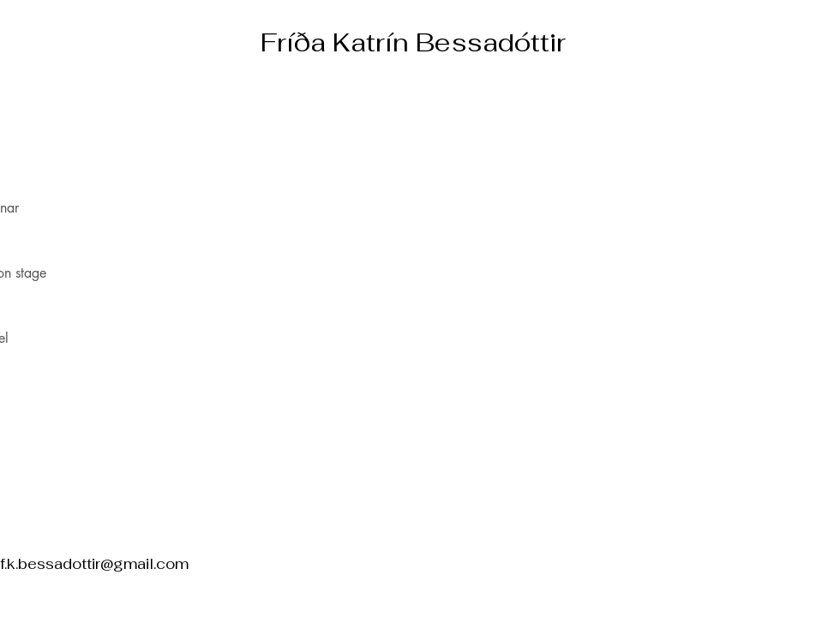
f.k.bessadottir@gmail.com (94, 564)
